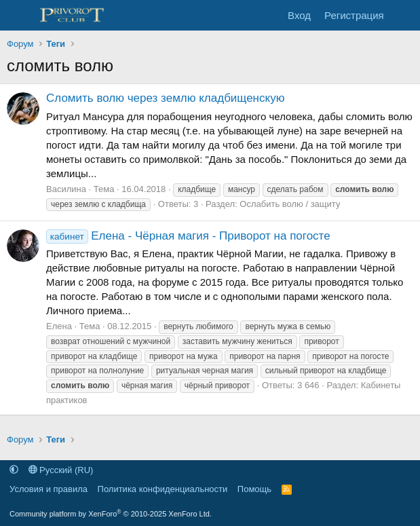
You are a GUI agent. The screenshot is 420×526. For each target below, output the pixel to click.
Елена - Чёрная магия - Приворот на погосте (188, 236)
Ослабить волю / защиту (290, 204)
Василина (66, 189)
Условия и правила (49, 489)
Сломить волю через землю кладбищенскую (165, 98)
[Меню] (19, 16)
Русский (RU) (61, 470)
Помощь (254, 489)
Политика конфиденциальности (163, 489)
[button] (14, 470)
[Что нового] (404, 15)
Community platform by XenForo (111, 514)
